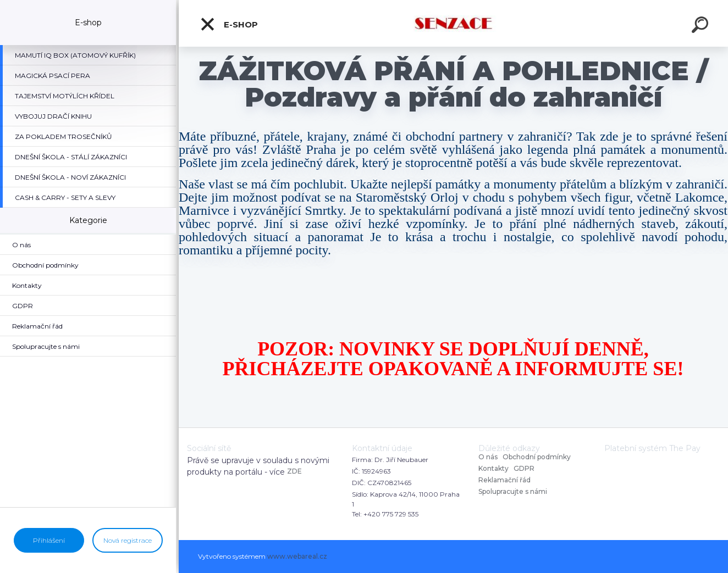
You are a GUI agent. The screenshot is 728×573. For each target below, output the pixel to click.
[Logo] (453, 23)
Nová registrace (128, 540)
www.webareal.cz (297, 556)
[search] (702, 26)
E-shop (229, 24)
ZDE (294, 471)
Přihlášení (49, 540)
